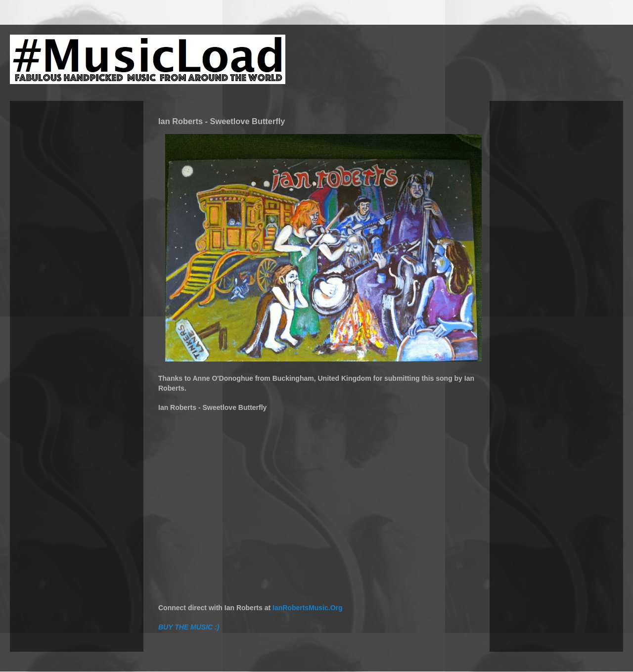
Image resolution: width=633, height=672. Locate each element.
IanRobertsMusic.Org (308, 608)
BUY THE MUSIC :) (189, 627)
